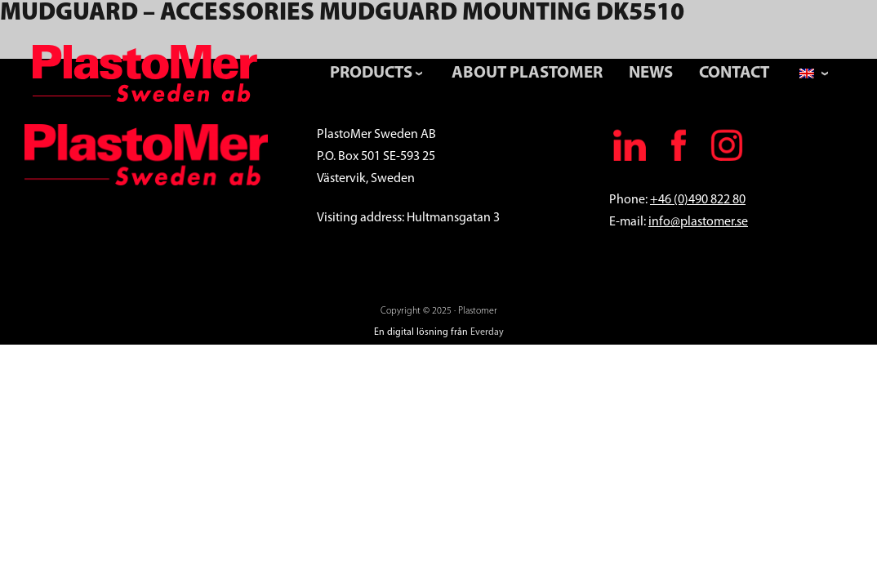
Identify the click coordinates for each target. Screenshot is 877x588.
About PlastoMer (527, 73)
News (651, 73)
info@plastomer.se (698, 222)
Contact (734, 73)
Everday (487, 332)
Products (371, 73)
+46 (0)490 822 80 (698, 200)
